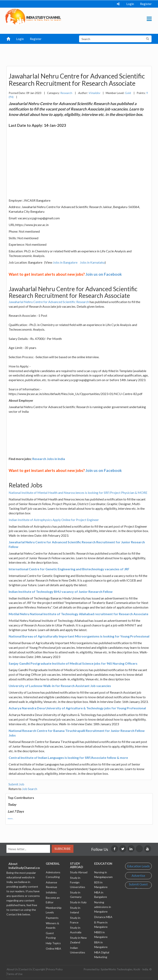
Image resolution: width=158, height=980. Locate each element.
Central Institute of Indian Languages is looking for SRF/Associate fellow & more (68, 758)
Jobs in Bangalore (65, 262)
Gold (128, 93)
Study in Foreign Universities (78, 882)
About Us (12, 969)
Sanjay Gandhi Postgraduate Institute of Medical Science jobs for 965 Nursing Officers (73, 663)
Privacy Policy (55, 969)
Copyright (39, 969)
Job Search (30, 789)
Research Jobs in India (49, 459)
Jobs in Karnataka (92, 262)
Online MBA (53, 949)
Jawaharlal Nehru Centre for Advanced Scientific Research (49, 302)
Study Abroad (79, 872)
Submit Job (16, 784)
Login (130, 4)
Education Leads (138, 866)
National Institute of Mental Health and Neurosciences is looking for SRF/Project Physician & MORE (78, 493)
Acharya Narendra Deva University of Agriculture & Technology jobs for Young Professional (77, 708)
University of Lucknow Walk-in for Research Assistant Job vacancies (60, 686)
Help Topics (53, 943)
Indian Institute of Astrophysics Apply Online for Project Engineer (54, 520)
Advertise (138, 875)
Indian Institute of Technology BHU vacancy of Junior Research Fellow (61, 592)
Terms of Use (15, 974)
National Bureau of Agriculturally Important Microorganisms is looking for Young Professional (79, 636)
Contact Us (26, 969)
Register (146, 4)
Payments (52, 918)
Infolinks (51, 892)
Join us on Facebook (104, 274)
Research (66, 93)
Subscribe (63, 849)
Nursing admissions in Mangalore (103, 907)
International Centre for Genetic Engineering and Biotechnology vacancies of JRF (69, 569)
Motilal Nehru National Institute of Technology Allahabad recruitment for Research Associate (78, 614)
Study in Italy (78, 902)
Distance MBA (103, 917)
